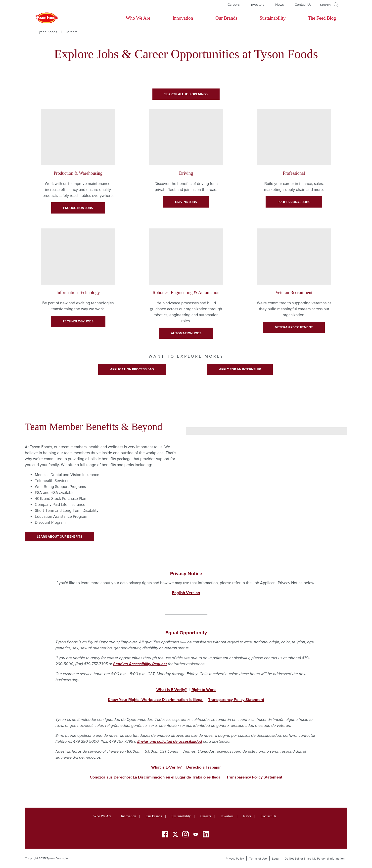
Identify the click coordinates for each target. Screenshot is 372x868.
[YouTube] (196, 835)
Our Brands (226, 18)
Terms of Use (258, 859)
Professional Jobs (294, 202)
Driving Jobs (186, 202)
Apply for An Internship (240, 369)
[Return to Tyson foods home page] (42, 18)
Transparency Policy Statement (254, 777)
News (280, 4)
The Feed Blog (322, 18)
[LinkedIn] (206, 835)
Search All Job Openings (186, 94)
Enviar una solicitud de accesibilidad (170, 741)
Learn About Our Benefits (60, 537)
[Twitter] (175, 834)
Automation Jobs (186, 333)
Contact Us (303, 4)
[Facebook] (165, 835)
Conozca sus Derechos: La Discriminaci (125, 777)
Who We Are (138, 18)
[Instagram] (186, 835)
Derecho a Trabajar (204, 767)
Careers (234, 4)
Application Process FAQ (132, 369)
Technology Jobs (78, 321)
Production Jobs (78, 208)
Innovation (183, 18)
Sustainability (273, 18)
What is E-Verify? (166, 767)
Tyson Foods (47, 32)
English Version (186, 593)
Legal (276, 859)
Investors (257, 4)
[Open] (329, 5)
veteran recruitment (294, 327)
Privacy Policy (235, 859)
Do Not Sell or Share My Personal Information (315, 859)
